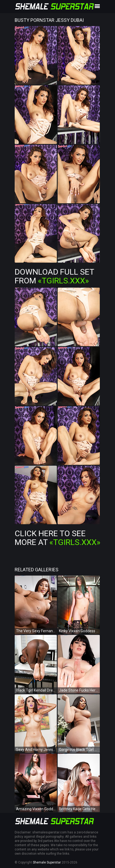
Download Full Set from (54, 276)
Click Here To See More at (57, 538)
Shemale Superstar (47, 862)
